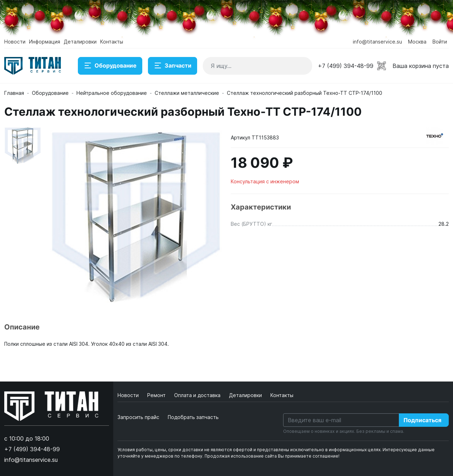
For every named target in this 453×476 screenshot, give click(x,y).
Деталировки (80, 42)
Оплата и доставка (198, 395)
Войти (440, 42)
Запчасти (173, 66)
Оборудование (110, 66)
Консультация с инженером (265, 181)
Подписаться (422, 420)
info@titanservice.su (377, 42)
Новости (15, 42)
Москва (417, 42)
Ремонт (157, 395)
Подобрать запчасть (193, 417)
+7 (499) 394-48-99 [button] (346, 66)
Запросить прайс (138, 417)
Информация (45, 42)
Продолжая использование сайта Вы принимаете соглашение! (272, 456)
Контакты (112, 42)
